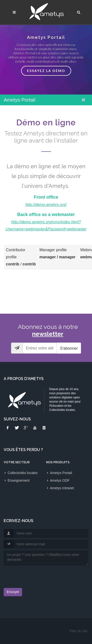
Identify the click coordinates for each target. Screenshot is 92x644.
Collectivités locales (23, 473)
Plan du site (79, 631)
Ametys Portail (61, 473)
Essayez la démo (46, 71)
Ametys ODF (60, 480)
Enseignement (19, 480)
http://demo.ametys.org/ (46, 205)
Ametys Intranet (62, 488)
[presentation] (32, 575)
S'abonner (69, 348)
